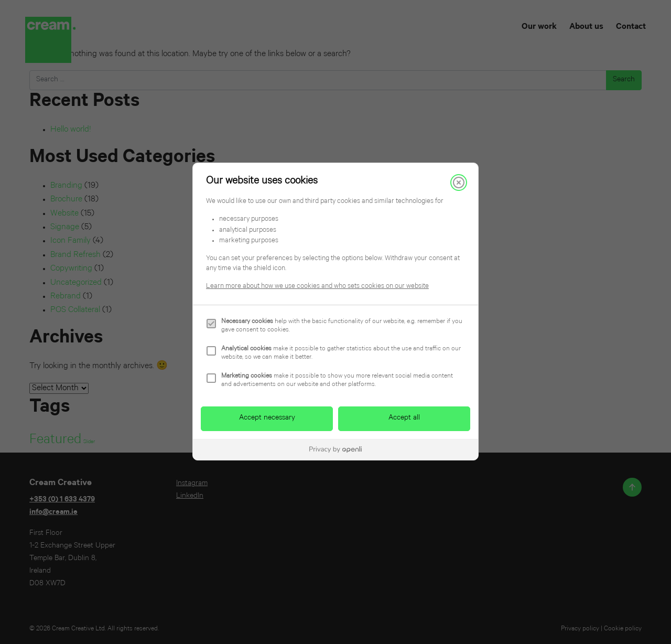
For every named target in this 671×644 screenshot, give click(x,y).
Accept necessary (267, 418)
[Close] (459, 183)
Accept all (404, 418)
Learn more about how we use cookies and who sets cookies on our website (317, 287)
